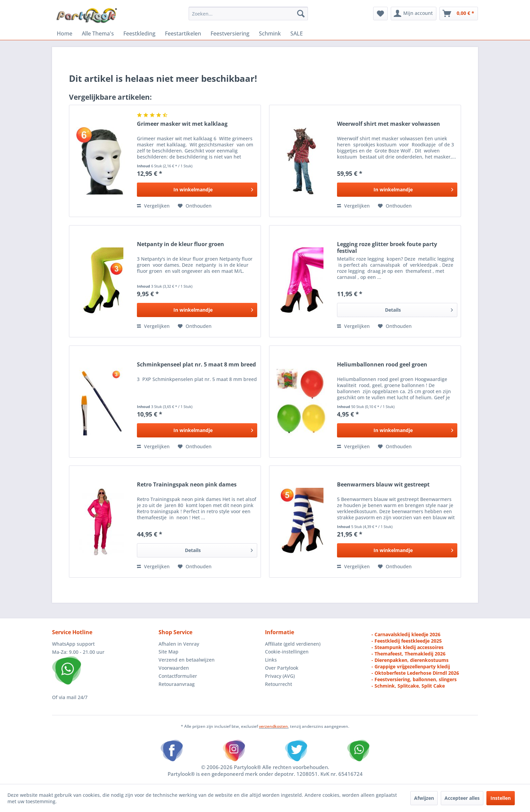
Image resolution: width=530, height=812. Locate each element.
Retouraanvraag (177, 684)
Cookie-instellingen (287, 652)
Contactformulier (178, 676)
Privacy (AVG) (280, 676)
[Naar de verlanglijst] (195, 206)
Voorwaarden (174, 668)
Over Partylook (282, 668)
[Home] (65, 33)
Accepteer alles (462, 798)
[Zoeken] (301, 14)
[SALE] (297, 33)
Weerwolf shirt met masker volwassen (389, 124)
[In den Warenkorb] (197, 190)
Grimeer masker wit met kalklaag (182, 124)
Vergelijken (153, 206)
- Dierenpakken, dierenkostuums (410, 660)
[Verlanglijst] (380, 14)
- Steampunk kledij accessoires (407, 647)
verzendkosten (273, 726)
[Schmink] (270, 33)
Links (271, 660)
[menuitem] (248, 14)
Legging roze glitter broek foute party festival (387, 247)
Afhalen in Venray (179, 644)
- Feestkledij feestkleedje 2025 (407, 641)
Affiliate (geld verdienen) (293, 644)
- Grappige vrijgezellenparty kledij (411, 666)
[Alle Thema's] (98, 33)
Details (419, 309)
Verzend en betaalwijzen (187, 660)
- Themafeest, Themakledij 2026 (408, 654)
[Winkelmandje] (459, 14)
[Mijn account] (414, 14)
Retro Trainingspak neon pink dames (187, 485)
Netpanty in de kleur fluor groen (180, 244)
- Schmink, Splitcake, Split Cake (408, 686)
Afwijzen (424, 798)
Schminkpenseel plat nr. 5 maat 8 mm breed (196, 365)
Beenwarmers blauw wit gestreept (383, 485)
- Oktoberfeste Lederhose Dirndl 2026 (415, 673)
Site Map (168, 652)
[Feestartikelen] (183, 33)
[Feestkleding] (139, 33)
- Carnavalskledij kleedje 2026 (406, 634)
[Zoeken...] (248, 14)
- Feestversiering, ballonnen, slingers (414, 679)
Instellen (501, 798)
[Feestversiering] (230, 33)
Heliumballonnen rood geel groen (382, 365)
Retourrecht (279, 684)
